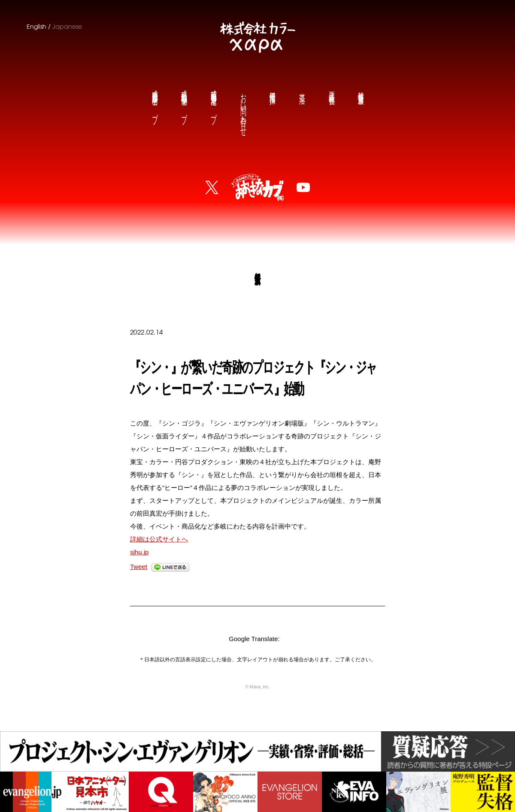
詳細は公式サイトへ (159, 539)
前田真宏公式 (154, 100)
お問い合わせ (243, 108)
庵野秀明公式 (213, 100)
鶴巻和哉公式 (184, 100)
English (36, 27)
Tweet (139, 567)
